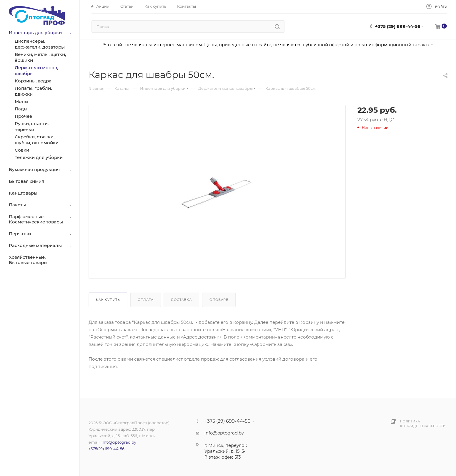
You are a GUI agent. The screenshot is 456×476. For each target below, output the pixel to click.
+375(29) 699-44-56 (106, 449)
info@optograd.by (119, 442)
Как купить (108, 300)
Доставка (181, 300)
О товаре (219, 300)
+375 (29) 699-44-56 (398, 26)
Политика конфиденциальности (423, 424)
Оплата (146, 300)
